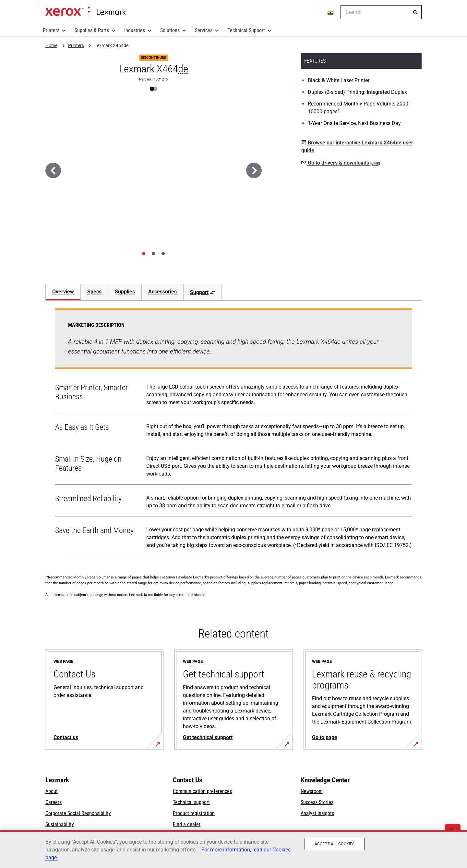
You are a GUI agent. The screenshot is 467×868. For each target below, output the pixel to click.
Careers (54, 802)
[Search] (415, 12)
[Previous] (53, 170)
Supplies (125, 292)
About (52, 791)
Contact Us (188, 780)
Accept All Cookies (335, 844)
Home (85, 11)
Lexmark (57, 780)
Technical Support (246, 30)
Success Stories (317, 802)
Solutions (170, 30)
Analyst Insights (317, 813)
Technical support (191, 802)
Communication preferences (202, 791)
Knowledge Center (325, 780)
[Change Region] (331, 12)
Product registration (194, 813)
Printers (51, 30)
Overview (63, 292)
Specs (94, 292)
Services (204, 30)
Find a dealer (187, 824)
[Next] (254, 170)
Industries (135, 30)
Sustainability (60, 824)
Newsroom (312, 791)
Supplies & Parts (92, 30)
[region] (233, 849)
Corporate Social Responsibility (78, 813)
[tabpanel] (233, 434)
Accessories (162, 292)
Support (203, 292)
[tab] (144, 254)
